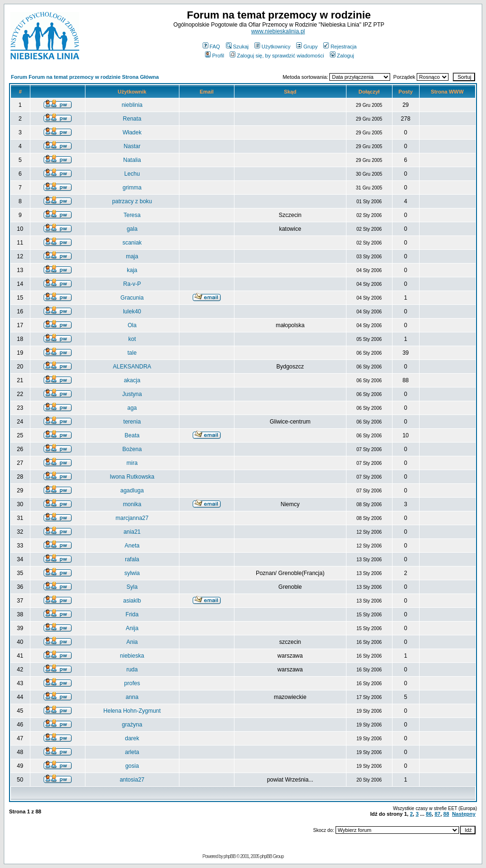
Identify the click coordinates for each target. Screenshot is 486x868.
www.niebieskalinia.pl (278, 31)
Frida (132, 614)
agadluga (132, 491)
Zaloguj (342, 56)
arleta (132, 752)
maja (132, 256)
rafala (132, 559)
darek (132, 738)
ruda (132, 670)
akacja (132, 380)
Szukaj (237, 47)
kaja (132, 270)
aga (132, 408)
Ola (132, 325)
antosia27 (132, 780)
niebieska (132, 656)
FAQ (211, 47)
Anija (132, 628)
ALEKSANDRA (132, 367)
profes (132, 683)
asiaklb (132, 601)
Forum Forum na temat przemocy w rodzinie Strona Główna (85, 77)
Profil (215, 56)
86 (429, 814)
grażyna (132, 725)
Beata (132, 435)
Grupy (307, 47)
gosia (132, 766)
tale (132, 353)
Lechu (132, 174)
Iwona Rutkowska (132, 477)
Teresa (132, 215)
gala (132, 229)
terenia (132, 422)
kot (132, 339)
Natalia (132, 160)
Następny (464, 814)
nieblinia (132, 105)
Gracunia (132, 298)
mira (132, 463)
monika (132, 504)
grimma (132, 188)
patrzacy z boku (132, 201)
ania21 (132, 532)
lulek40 (132, 311)
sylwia (132, 573)
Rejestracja (340, 47)
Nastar (132, 146)
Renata (132, 119)
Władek (132, 132)
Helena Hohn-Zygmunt (132, 711)
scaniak (132, 243)
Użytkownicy (272, 47)
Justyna (132, 394)
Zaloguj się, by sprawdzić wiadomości (277, 56)
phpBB (229, 856)
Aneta (132, 546)
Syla (132, 587)
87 (438, 814)
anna (132, 697)
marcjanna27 (132, 518)
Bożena (132, 449)
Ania (132, 642)
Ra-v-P (132, 284)
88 (446, 814)
